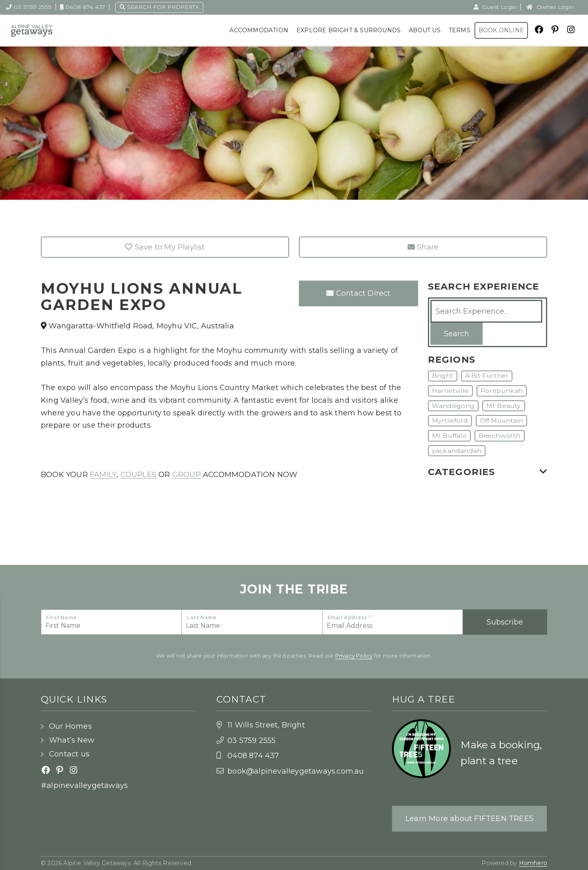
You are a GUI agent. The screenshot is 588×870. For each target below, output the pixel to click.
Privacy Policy (354, 656)
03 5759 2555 (29, 7)
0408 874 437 (83, 7)
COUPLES (138, 475)
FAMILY (103, 475)
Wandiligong (453, 406)
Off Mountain (501, 420)
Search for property (159, 7)
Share (423, 247)
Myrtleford (450, 420)
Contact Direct (358, 293)
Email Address (349, 617)
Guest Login (495, 7)
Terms (460, 30)
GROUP (187, 475)
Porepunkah (502, 391)
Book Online (501, 30)
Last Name (202, 617)
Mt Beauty (504, 406)
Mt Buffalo (449, 436)
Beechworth (500, 436)
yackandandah (457, 451)
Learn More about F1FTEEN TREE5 (469, 819)
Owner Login (550, 7)
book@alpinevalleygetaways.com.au (296, 771)
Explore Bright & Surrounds (349, 30)
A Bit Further (487, 376)
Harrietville (450, 391)
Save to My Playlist (165, 247)
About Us (425, 30)
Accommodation (259, 30)
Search (457, 334)
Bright (443, 376)
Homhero (533, 863)
